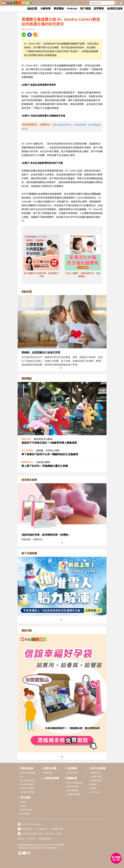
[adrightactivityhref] (62, 693)
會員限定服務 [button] (115, 8)
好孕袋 (22, 806)
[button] (31, 3)
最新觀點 (59, 8)
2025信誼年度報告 (27, 792)
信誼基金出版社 (72, 773)
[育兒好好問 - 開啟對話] (116, 858)
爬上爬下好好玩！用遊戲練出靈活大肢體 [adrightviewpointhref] (45, 466)
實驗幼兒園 (47, 773)
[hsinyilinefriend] (20, 854)
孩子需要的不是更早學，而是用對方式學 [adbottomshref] (41, 275)
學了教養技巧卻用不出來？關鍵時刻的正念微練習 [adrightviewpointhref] (50, 454)
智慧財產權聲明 (45, 839)
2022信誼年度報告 (27, 780)
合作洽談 (32, 839)
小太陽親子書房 (95, 780)
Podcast (72, 8)
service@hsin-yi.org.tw (31, 824)
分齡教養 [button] (45, 8)
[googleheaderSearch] (117, 3)
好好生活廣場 (98, 768)
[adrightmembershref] (62, 507)
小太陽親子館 (95, 773)
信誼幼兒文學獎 (72, 786)
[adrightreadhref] (62, 586)
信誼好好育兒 (27, 829)
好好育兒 (23, 802)
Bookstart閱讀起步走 (74, 783)
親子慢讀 (85, 8)
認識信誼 (21, 839)
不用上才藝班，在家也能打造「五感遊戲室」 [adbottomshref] (83, 275)
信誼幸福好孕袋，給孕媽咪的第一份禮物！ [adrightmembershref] (46, 535)
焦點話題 (32, 8)
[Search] (102, 3)
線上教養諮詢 (25, 813)
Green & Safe (95, 792)
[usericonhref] (120, 3)
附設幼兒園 (50, 768)
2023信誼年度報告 (27, 784)
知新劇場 (93, 784)
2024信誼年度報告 (27, 788)
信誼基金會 (27, 768)
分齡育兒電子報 (26, 810)
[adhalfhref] (62, 127)
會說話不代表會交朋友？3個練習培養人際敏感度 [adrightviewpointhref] (49, 443)
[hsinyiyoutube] (24, 854)
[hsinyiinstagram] (29, 854)
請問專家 (99, 8)
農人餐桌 (93, 788)
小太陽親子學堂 (95, 777)
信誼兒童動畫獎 (72, 790)
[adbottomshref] (41, 253)
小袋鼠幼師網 (51, 778)
